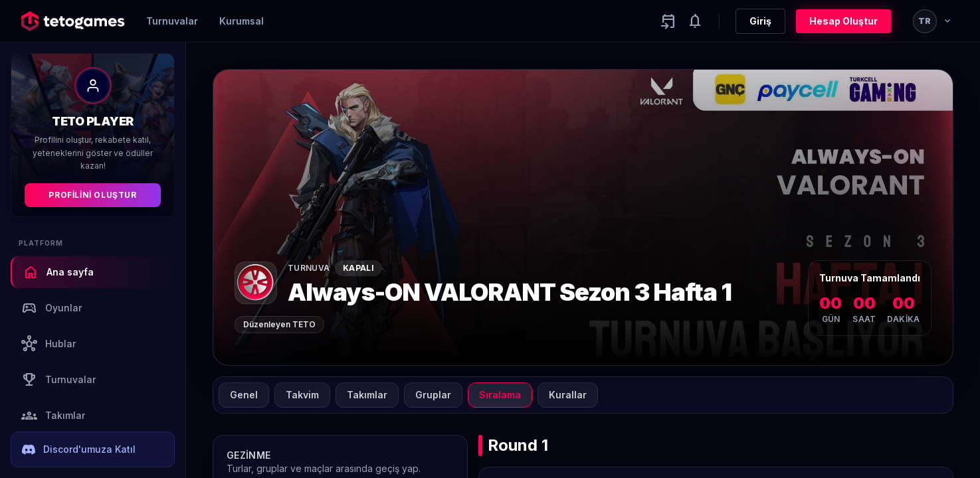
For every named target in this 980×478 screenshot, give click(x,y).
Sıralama (500, 395)
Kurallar (568, 395)
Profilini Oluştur (92, 195)
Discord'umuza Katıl (79, 449)
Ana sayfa (58, 272)
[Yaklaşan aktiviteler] (668, 21)
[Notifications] (695, 21)
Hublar (49, 344)
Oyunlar (51, 308)
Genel (244, 395)
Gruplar (433, 395)
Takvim (302, 395)
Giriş (760, 21)
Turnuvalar (172, 21)
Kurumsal (242, 21)
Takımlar (53, 416)
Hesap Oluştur (843, 21)
